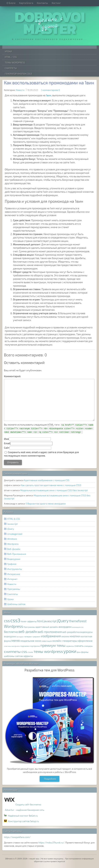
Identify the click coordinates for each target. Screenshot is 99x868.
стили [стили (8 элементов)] (30, 652)
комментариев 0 (51, 90)
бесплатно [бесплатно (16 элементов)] (11, 632)
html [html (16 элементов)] (40, 621)
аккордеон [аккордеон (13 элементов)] (65, 627)
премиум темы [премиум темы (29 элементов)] (53, 645)
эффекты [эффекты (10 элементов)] (28, 656)
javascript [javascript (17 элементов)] (50, 621)
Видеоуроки (14, 559)
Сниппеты (11, 68)
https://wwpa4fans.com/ (17, 837)
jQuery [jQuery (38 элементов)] (63, 621)
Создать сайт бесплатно (28, 804)
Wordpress (13, 544)
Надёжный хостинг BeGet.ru (23, 816)
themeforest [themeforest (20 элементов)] (78, 621)
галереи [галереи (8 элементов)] (28, 637)
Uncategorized (15, 534)
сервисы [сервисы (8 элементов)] (70, 646)
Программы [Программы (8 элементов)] (29, 627)
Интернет (12, 579)
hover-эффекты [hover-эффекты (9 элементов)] (29, 621)
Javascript (12, 524)
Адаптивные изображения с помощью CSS (47, 480)
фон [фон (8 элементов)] (79, 652)
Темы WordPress (15, 63)
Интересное (14, 574)
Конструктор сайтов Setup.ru (23, 821)
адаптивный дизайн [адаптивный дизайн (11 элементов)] (47, 627)
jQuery (11, 529)
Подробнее (50, 779)
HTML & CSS (14, 519)
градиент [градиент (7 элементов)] (36, 636)
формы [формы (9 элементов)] (85, 652)
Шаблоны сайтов (16, 604)
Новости (20, 90)
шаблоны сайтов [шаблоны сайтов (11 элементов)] (13, 656)
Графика (12, 564)
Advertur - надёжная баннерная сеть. (25, 810)
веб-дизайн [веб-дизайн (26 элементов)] (28, 631)
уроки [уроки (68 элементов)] (70, 651)
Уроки (8, 51)
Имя (6, 439)
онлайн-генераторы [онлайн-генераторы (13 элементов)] (65, 641)
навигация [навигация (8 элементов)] (47, 641)
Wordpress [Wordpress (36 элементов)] (13, 626)
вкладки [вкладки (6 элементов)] (20, 637)
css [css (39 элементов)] (7, 621)
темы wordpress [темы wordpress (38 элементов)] (48, 651)
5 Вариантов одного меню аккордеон (46, 504)
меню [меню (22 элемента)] (16, 640)
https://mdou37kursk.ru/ (51, 842)
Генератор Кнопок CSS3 (18, 74)
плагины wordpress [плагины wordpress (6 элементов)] (12, 646)
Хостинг (56, 3)
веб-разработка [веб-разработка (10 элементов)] (71, 632)
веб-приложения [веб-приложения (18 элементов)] (50, 632)
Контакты (42, 3)
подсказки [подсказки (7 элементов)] (25, 646)
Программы (14, 589)
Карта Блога (26, 3)
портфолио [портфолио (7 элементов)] (35, 646)
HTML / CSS (11, 57)
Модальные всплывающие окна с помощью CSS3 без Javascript (54, 490)
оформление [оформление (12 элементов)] (85, 641)
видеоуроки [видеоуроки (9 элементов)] (10, 636)
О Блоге (11, 3)
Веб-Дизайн (14, 549)
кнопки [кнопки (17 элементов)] (75, 636)
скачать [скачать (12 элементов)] (79, 646)
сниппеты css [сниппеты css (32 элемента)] (15, 651)
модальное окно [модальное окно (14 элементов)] (31, 641)
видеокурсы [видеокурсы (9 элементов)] (86, 632)
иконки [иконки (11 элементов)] (65, 636)
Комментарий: (12, 376)
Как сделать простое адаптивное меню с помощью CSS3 (51, 485)
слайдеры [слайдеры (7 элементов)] (88, 646)
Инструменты (15, 569)
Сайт (7, 448)
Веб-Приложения (17, 554)
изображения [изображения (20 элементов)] (51, 636)
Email (7, 443)
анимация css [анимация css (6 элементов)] (78, 627)
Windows (12, 539)
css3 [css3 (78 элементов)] (15, 620)
